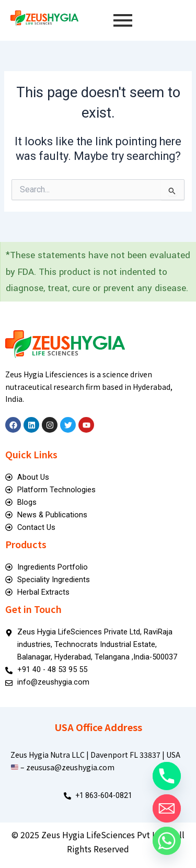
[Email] (167, 808)
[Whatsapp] (167, 841)
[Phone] (167, 776)
